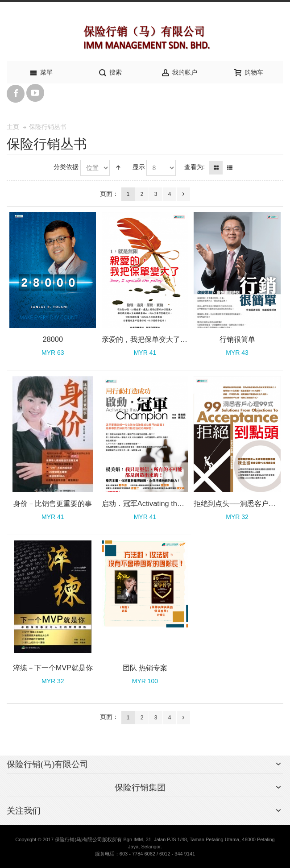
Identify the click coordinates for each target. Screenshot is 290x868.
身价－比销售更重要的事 (53, 503)
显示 (139, 167)
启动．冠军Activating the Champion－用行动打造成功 (188, 503)
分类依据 (66, 167)
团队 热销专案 (145, 668)
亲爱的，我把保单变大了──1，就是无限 (166, 339)
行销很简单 (237, 339)
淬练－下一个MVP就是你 (53, 668)
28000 (53, 339)
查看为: (195, 167)
